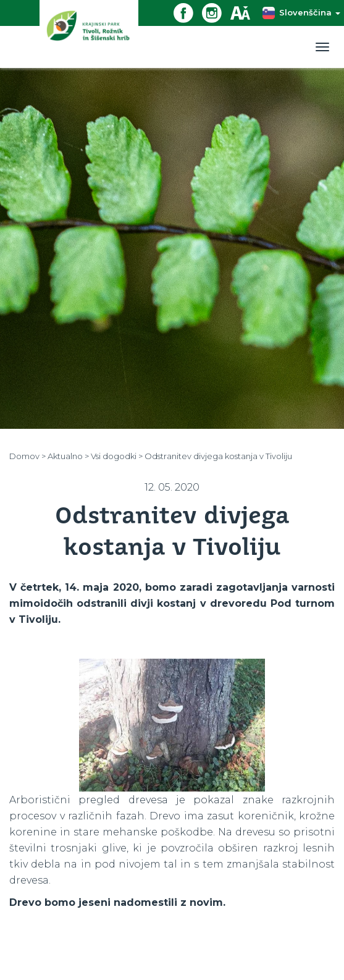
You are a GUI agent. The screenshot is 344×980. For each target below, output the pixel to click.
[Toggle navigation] (322, 47)
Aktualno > (68, 456)
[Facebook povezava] (188, 12)
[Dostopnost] (245, 12)
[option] (172, 725)
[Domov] (89, 34)
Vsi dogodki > (117, 456)
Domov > (27, 456)
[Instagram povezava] (216, 12)
